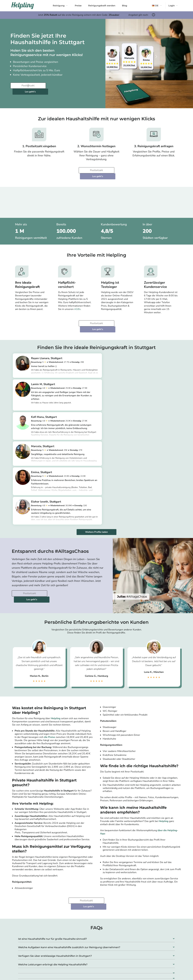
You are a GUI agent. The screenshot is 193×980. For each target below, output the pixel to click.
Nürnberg (120, 963)
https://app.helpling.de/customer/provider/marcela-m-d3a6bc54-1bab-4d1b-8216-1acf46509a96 (145, 393)
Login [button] (172, 6)
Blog (125, 6)
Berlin (78, 945)
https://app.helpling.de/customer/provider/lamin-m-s (144, 365)
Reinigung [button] (59, 6)
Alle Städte (78, 973)
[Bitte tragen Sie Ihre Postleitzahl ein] (28, 86)
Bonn (117, 967)
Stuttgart (79, 967)
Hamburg (79, 949)
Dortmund (120, 949)
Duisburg (160, 945)
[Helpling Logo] (23, 6)
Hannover (120, 952)
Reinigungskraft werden (102, 6)
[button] (157, 6)
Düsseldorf (80, 963)
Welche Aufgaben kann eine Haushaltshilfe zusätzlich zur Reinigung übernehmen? (69, 840)
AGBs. (78, 297)
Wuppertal (161, 956)
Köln (77, 956)
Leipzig (118, 945)
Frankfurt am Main (84, 960)
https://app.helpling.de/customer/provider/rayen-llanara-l (59, 360)
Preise (78, 6)
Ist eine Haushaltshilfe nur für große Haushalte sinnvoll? (52, 831)
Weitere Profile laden (96, 436)
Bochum (159, 952)
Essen (158, 949)
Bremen (119, 960)
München (79, 952)
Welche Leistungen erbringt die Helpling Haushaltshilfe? (53, 857)
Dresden (119, 956)
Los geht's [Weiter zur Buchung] (65, 86)
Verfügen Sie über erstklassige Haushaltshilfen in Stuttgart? (55, 848)
